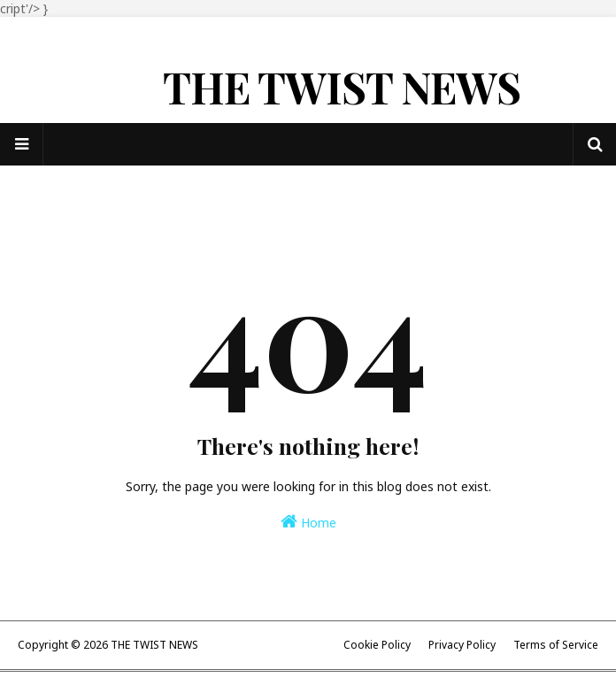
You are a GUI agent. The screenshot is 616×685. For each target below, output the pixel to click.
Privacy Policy (462, 645)
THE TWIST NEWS (342, 87)
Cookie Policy (377, 645)
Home (308, 522)
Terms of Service (556, 645)
